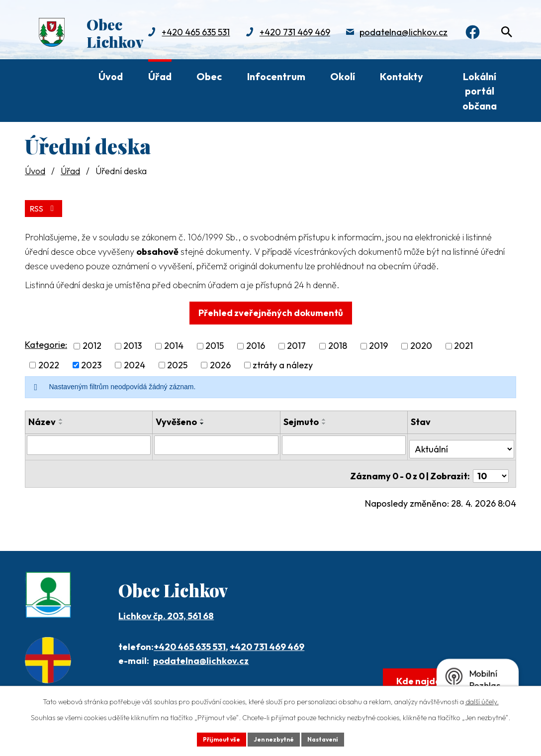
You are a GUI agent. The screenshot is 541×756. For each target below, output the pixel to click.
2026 (220, 363)
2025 (177, 363)
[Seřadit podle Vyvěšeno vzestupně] (203, 418)
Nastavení (330, 738)
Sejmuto (301, 420)
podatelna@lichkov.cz (280, 43)
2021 (463, 344)
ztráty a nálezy (283, 363)
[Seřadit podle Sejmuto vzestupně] (324, 418)
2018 (338, 344)
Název (42, 420)
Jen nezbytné (274, 738)
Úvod (111, 76)
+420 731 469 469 (171, 43)
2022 (49, 363)
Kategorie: (46, 343)
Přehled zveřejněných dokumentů (271, 310)
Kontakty (402, 76)
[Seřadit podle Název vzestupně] (61, 418)
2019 (378, 344)
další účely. (482, 699)
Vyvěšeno (177, 420)
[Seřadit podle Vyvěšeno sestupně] (203, 422)
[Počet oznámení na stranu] (491, 465)
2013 (133, 344)
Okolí (343, 76)
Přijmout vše (214, 738)
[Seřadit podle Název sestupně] (61, 422)
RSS (46, 206)
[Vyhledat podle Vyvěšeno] (217, 442)
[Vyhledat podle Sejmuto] (344, 442)
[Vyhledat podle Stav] (462, 442)
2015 (215, 344)
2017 (296, 344)
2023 (91, 363)
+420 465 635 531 (190, 636)
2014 (174, 344)
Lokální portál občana (480, 91)
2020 (421, 344)
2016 (256, 344)
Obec (209, 76)
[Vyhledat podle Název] (89, 442)
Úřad (160, 76)
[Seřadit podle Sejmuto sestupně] (324, 422)
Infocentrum (276, 76)
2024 (135, 363)
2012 (92, 344)
